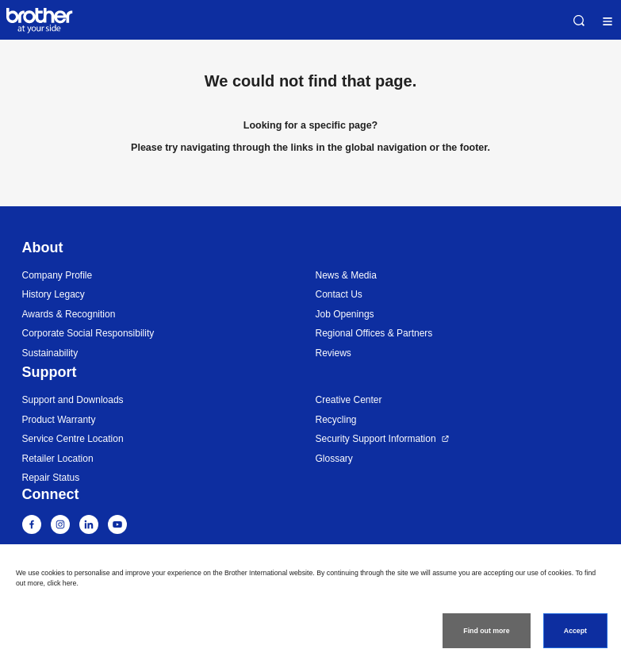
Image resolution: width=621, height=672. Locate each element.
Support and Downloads (73, 400)
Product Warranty (59, 420)
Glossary (334, 459)
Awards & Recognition (69, 314)
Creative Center (349, 400)
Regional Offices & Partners (374, 333)
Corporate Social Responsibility (88, 333)
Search (579, 21)
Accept (575, 631)
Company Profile (57, 275)
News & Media (346, 275)
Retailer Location (58, 459)
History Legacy (54, 294)
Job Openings (345, 314)
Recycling (336, 420)
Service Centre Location (73, 439)
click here (61, 583)
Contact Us (339, 294)
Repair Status (51, 478)
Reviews (333, 353)
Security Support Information (376, 439)
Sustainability (50, 353)
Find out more (486, 631)
